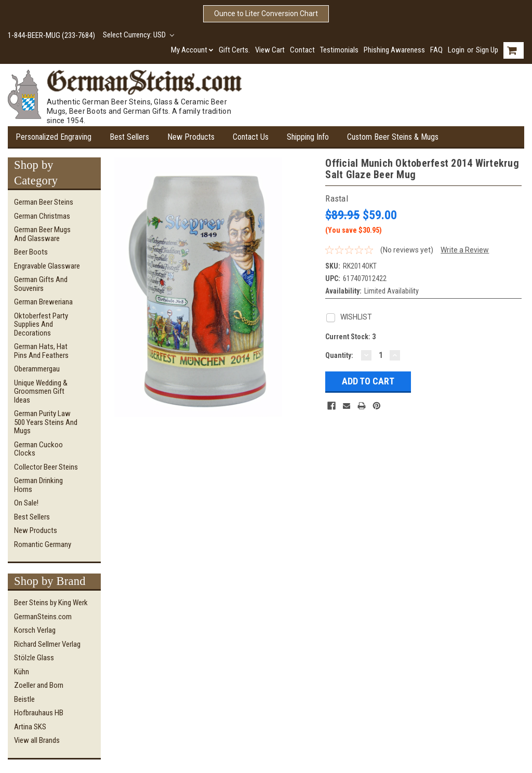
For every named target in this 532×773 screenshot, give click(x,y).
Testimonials (339, 50)
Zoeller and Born (39, 685)
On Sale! (26, 503)
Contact (302, 50)
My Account (192, 50)
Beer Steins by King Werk (51, 603)
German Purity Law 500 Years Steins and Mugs (46, 422)
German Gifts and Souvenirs (41, 284)
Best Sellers (129, 137)
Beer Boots (31, 252)
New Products (191, 137)
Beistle (24, 699)
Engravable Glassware (47, 266)
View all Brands (37, 740)
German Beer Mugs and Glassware (42, 234)
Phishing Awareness (394, 50)
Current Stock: (350, 337)
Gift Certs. (234, 50)
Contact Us (251, 137)
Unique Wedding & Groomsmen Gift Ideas (41, 391)
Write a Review (465, 250)
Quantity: (339, 355)
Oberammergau (37, 369)
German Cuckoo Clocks (38, 449)
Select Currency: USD (138, 35)
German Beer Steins (44, 202)
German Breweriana (43, 302)
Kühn (22, 672)
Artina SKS (30, 727)
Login (456, 50)
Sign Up (487, 50)
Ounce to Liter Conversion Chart (266, 14)
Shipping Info (308, 137)
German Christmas (42, 216)
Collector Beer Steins (46, 467)
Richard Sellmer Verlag (47, 644)
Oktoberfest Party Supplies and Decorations (41, 324)
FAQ (436, 50)
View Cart (270, 50)
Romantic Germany (43, 544)
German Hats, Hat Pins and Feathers (41, 351)
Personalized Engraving (54, 137)
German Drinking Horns (38, 485)
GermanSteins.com (43, 617)
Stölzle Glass (34, 658)
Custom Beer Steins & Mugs (393, 137)
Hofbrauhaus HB (39, 713)
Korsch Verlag (35, 630)
